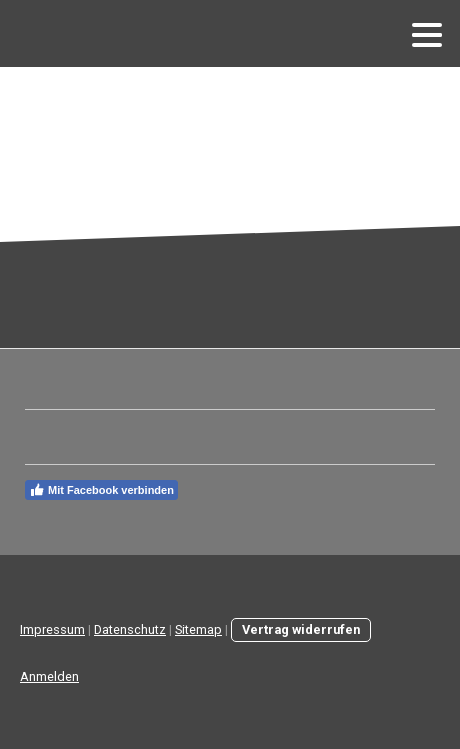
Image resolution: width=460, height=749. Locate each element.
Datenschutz (130, 629)
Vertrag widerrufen (301, 629)
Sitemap (198, 629)
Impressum (52, 629)
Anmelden (49, 676)
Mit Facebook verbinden (101, 490)
